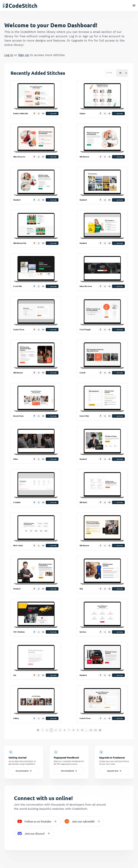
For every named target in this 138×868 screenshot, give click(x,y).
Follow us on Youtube (37, 821)
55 (96, 730)
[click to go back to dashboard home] (20, 6)
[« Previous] (38, 730)
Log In (9, 55)
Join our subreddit (82, 821)
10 (82, 730)
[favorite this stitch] (39, 113)
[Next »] (100, 730)
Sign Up (24, 55)
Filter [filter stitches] (109, 73)
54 (91, 730)
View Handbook (69, 771)
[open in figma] (34, 113)
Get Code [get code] (52, 113)
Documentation (24, 771)
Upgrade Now (114, 771)
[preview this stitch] (43, 113)
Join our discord (34, 833)
